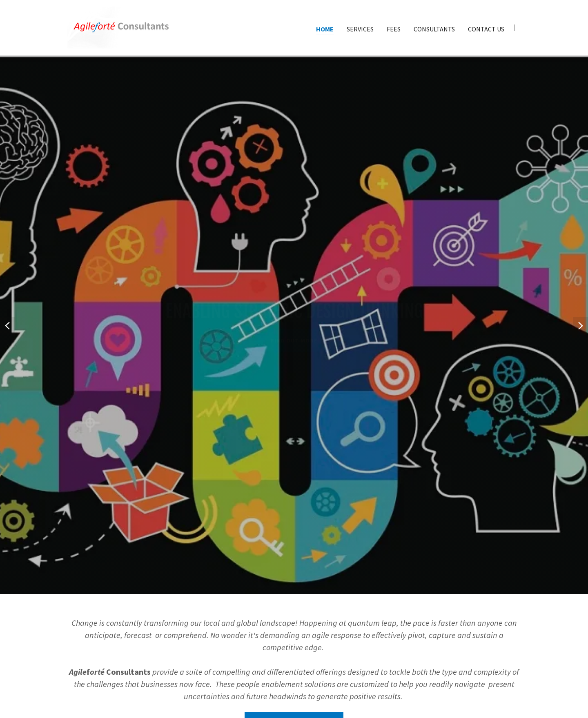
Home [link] (325, 29)
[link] (121, 27)
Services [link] (360, 29)
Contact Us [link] (486, 29)
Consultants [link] (434, 29)
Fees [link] (394, 29)
